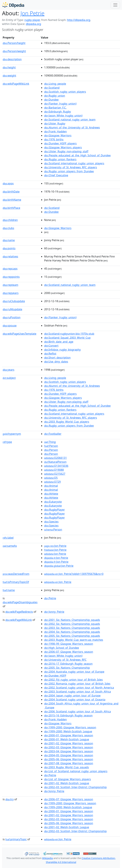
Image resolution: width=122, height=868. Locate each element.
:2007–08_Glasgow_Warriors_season (69, 763)
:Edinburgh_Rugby (57, 112)
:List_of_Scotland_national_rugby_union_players (76, 771)
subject (9, 378)
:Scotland (52, 88)
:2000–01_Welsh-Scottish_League (67, 739)
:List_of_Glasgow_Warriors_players (67, 779)
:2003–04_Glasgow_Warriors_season (69, 751)
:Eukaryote (53, 502)
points (9, 248)
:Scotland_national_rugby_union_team (70, 120)
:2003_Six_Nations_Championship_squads (72, 628)
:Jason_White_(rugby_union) (63, 116)
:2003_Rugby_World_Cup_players (67, 422)
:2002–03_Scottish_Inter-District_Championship (75, 787)
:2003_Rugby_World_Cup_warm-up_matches (74, 640)
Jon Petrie (32, 13)
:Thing (50, 442)
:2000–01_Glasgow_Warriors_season (69, 735)
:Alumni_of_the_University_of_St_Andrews (72, 127)
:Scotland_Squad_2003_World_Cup (67, 338)
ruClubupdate (14, 301)
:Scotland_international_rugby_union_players (74, 163)
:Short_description (57, 358)
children (10, 220)
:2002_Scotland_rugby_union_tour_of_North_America (79, 688)
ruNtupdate (12, 309)
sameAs (10, 546)
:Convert (51, 346)
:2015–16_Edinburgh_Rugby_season (68, 715)
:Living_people (55, 84)
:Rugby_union (55, 96)
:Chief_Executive (56, 175)
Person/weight (14, 51)
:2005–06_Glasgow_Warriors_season (69, 759)
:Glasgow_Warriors (58, 135)
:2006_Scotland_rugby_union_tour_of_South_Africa (77, 711)
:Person (51, 446)
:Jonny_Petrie (54, 612)
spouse (10, 326)
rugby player (32, 20)
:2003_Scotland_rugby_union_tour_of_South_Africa (77, 692)
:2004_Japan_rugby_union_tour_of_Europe (72, 696)
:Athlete (51, 494)
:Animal (51, 486)
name (9, 240)
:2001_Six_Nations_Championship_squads (72, 620)
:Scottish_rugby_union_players (65, 92)
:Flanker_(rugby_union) (60, 104)
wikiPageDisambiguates (20, 602)
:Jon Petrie (55, 546)
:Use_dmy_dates (56, 362)
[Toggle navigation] (115, 5)
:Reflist (50, 354)
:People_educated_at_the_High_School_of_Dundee (77, 155)
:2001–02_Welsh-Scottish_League (67, 783)
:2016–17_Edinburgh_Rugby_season (68, 664)
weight (9, 76)
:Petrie (50, 598)
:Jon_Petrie (58, 582)
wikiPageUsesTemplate (19, 334)
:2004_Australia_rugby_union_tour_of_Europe (74, 672)
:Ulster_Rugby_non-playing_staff (66, 151)
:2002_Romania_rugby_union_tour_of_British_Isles (77, 684)
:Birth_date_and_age (59, 342)
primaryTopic (16, 839)
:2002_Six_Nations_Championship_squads (72, 624)
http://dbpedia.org (79, 20)
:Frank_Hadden (55, 131)
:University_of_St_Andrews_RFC (65, 660)
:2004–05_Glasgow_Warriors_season (69, 755)
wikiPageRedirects (19, 612)
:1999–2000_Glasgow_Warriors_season (70, 727)
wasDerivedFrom (16, 574)
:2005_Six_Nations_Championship (67, 668)
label (8, 538)
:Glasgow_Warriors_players (63, 147)
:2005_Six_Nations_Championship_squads (72, 636)
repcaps (10, 269)
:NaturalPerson (55, 462)
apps (8, 183)
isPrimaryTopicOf (16, 582)
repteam (10, 285)
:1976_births (54, 139)
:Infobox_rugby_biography (62, 350)
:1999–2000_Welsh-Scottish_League (68, 731)
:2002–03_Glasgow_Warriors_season (69, 747)
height (9, 67)
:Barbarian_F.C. (55, 108)
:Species (51, 522)
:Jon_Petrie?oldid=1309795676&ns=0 (74, 574)
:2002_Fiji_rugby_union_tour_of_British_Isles (73, 680)
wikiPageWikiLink (16, 84)
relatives (10, 256)
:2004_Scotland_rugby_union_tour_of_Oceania (75, 700)
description (12, 59)
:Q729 (52, 482)
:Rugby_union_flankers (60, 159)
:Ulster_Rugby (55, 124)
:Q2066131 (55, 458)
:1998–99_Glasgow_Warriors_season (69, 644)
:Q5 (51, 478)
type (7, 442)
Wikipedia (47, 858)
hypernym (12, 434)
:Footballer (53, 434)
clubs (8, 228)
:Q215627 (55, 474)
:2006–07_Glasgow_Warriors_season (69, 652)
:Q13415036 (56, 466)
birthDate (11, 192)
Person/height (14, 43)
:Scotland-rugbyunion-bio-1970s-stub (69, 334)
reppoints (11, 277)
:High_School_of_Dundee (62, 648)
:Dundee (51, 100)
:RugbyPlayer (54, 510)
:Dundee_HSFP (55, 676)
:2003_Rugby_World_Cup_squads (66, 767)
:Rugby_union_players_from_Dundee (69, 171)
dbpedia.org (33, 24)
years (8, 370)
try (9, 799)
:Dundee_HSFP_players (60, 143)
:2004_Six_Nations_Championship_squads (72, 632)
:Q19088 (54, 470)
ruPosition (12, 317)
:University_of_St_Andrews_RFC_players (71, 167)
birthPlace (11, 208)
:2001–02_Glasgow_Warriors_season (69, 743)
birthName (12, 200)
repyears (11, 293)
